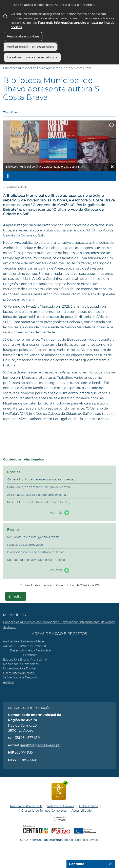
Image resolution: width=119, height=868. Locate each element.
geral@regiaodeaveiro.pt (40, 745)
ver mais (56, 513)
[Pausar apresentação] (8, 176)
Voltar (18, 597)
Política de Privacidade (26, 806)
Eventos (14, 530)
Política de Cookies (61, 806)
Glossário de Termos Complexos (44, 811)
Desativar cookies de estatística (32, 57)
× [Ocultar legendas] (112, 167)
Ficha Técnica (88, 806)
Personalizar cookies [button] (23, 36)
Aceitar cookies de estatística (30, 47)
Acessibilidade (82, 811)
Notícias (14, 472)
